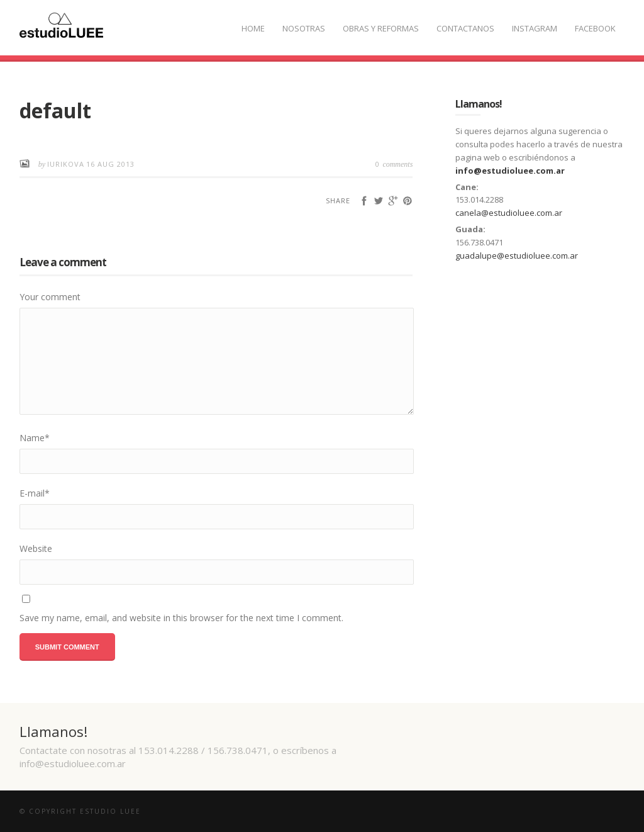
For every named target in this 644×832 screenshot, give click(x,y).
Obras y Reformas (381, 28)
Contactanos (465, 28)
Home (253, 28)
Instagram (535, 28)
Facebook (595, 28)
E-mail (35, 493)
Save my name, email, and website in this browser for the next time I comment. (181, 618)
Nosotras (304, 28)
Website (36, 548)
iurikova (66, 164)
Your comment (50, 297)
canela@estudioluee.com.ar (509, 213)
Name (35, 438)
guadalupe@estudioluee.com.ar (517, 256)
